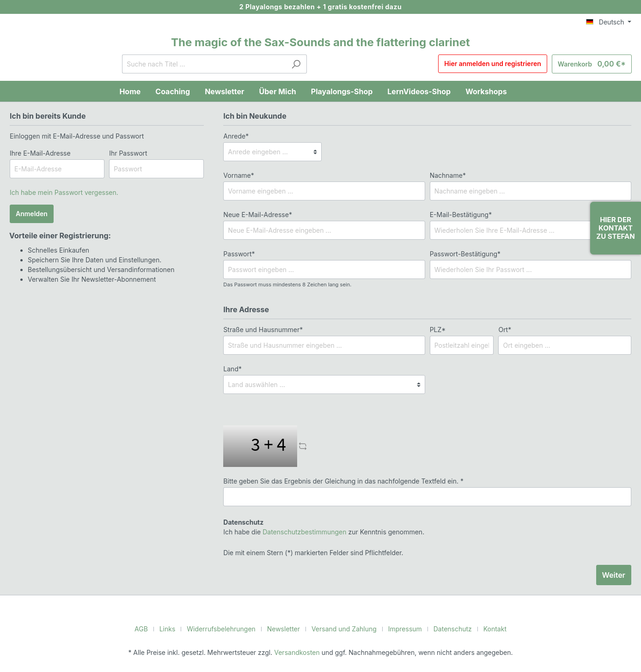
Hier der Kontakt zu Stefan (615, 228)
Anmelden (31, 214)
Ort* (504, 329)
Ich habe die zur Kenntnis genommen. (318, 527)
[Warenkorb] (595, 64)
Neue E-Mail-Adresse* (255, 214)
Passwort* (238, 254)
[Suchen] (299, 64)
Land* (232, 369)
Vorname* (237, 175)
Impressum (401, 629)
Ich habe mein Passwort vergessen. (61, 192)
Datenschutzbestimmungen (300, 532)
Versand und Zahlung (343, 629)
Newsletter (285, 629)
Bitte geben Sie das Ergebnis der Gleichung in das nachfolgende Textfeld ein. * (336, 481)
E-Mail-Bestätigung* (458, 214)
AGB (150, 629)
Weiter (614, 575)
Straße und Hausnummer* (261, 329)
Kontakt (487, 629)
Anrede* (235, 136)
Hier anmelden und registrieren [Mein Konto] (499, 64)
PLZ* (437, 329)
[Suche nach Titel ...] (207, 64)
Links (176, 629)
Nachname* (447, 175)
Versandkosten (298, 652)
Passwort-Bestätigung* (463, 254)
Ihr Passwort (127, 153)
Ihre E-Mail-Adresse (38, 153)
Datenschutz (446, 629)
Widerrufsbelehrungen (227, 629)
